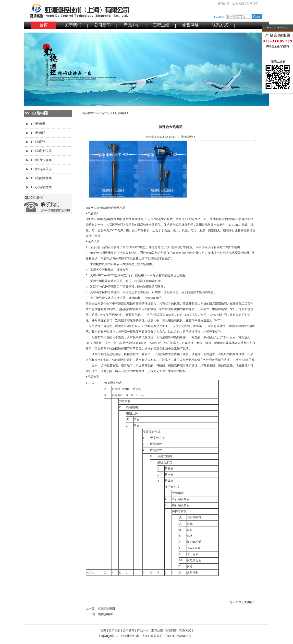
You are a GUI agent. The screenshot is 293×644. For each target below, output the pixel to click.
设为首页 (224, 4)
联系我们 (252, 4)
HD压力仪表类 (41, 160)
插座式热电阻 (106, 609)
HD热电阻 (38, 133)
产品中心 (132, 25)
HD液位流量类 (41, 178)
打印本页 (235, 602)
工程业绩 (161, 25)
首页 (44, 25)
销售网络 (191, 25)
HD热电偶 (38, 124)
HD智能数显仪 (41, 169)
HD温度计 (38, 142)
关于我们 (73, 25)
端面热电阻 (106, 614)
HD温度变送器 (41, 151)
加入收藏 (238, 4)
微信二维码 (268, 77)
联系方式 (220, 25)
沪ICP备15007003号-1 (179, 636)
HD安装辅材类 (41, 187)
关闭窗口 (250, 602)
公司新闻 (102, 25)
